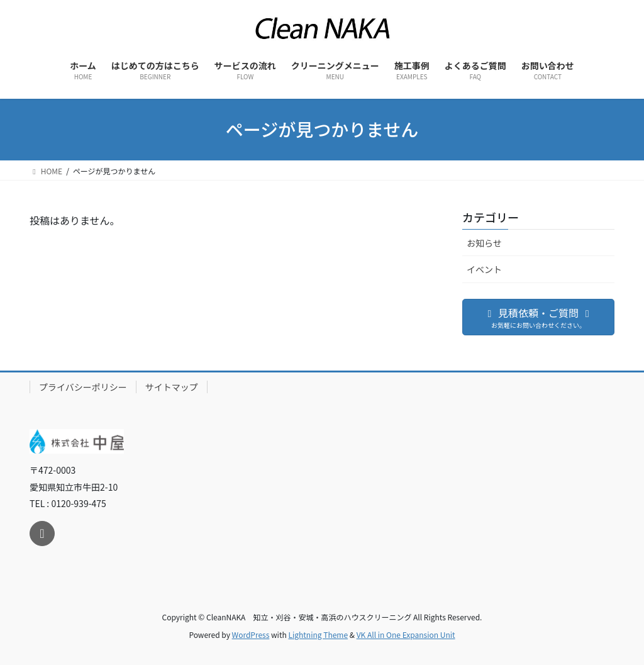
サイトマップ (172, 387)
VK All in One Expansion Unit (406, 634)
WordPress (251, 634)
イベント (484, 269)
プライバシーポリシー (83, 387)
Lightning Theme (318, 634)
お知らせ (484, 243)
